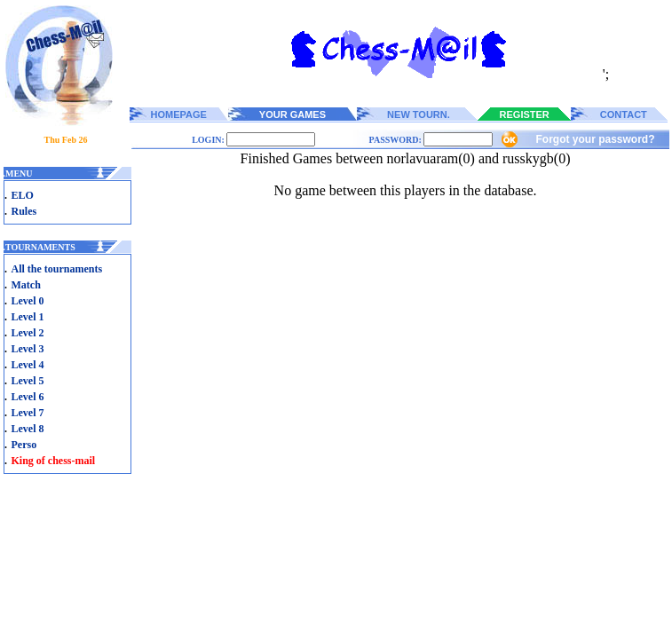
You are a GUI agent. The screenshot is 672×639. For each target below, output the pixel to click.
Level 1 (28, 317)
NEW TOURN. (419, 114)
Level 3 (28, 349)
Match (26, 285)
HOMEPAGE (179, 114)
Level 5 (28, 381)
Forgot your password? (595, 139)
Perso (24, 445)
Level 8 (28, 429)
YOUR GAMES (293, 114)
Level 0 (28, 301)
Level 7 (28, 413)
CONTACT (624, 114)
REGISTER (525, 114)
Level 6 (28, 397)
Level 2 (28, 333)
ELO (23, 195)
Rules (24, 211)
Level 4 (28, 365)
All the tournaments (57, 269)
